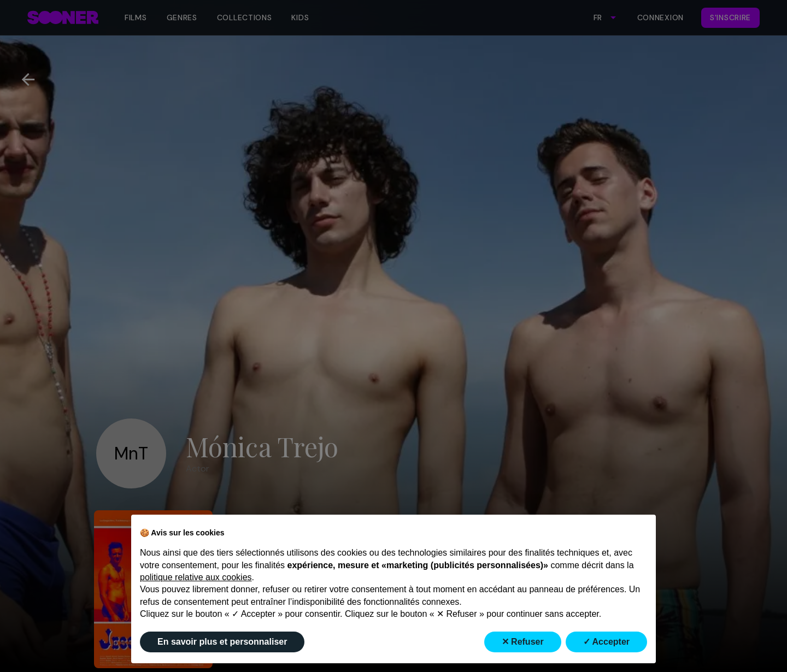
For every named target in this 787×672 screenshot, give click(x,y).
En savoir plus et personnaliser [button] (222, 642)
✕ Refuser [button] (523, 642)
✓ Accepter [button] (606, 642)
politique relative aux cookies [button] (196, 577)
